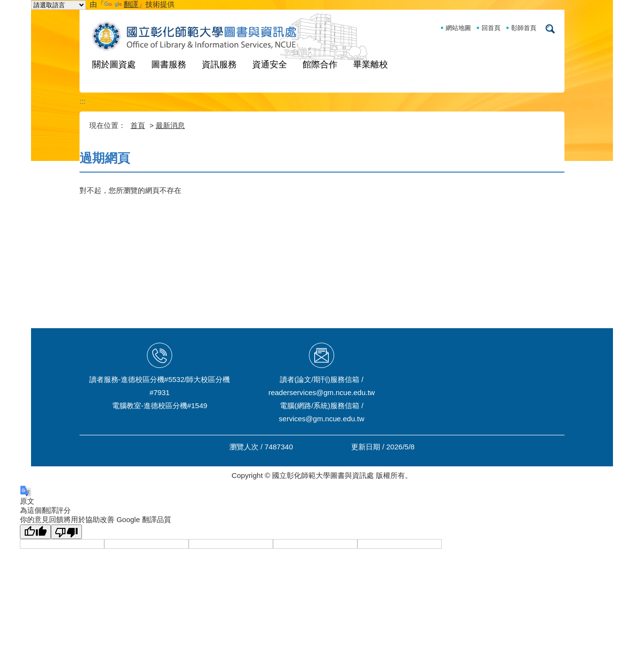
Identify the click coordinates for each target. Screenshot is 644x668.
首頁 (138, 125)
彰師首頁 (524, 28)
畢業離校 (370, 64)
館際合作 (320, 64)
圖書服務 (169, 64)
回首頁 (491, 28)
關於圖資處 (114, 64)
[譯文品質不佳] (66, 532)
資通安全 (270, 64)
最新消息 (170, 125)
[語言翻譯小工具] (58, 5)
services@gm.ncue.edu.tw (322, 419)
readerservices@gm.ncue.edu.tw (322, 392)
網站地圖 (458, 28)
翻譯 (121, 4)
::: (83, 101)
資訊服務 (219, 64)
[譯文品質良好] (35, 532)
